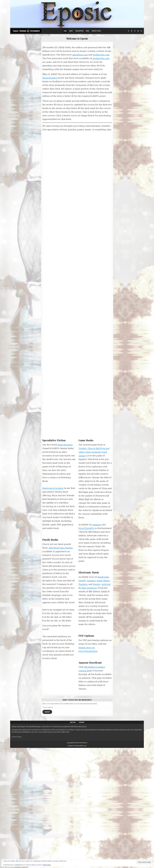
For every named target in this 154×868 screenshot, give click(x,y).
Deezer (97, 704)
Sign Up (47, 832)
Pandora (83, 704)
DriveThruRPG (86, 649)
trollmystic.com (101, 55)
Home (65, 31)
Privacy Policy (17, 857)
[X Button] (128, 31)
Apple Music (103, 701)
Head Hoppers (80, 31)
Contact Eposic (96, 31)
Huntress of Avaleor (53, 608)
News (88, 31)
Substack (73, 842)
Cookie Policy (47, 865)
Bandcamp (103, 697)
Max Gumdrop (89, 708)
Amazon (97, 645)
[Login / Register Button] (138, 31)
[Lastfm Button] (135, 31)
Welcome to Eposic (77, 38)
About (71, 31)
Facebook (81, 842)
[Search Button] (141, 31)
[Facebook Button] (132, 31)
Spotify (82, 701)
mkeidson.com (80, 55)
